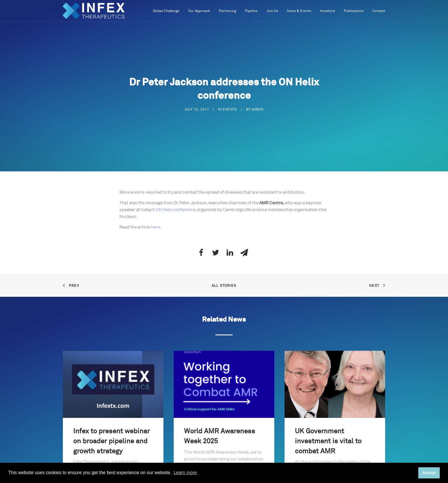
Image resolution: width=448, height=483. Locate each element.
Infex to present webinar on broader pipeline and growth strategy (111, 440)
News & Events (299, 11)
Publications (354, 11)
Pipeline (251, 11)
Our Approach (199, 11)
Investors (327, 11)
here (156, 226)
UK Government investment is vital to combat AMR (328, 440)
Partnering (227, 11)
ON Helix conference (175, 209)
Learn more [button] (185, 473)
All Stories (224, 285)
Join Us (272, 11)
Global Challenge (166, 11)
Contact (379, 11)
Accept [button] (429, 473)
